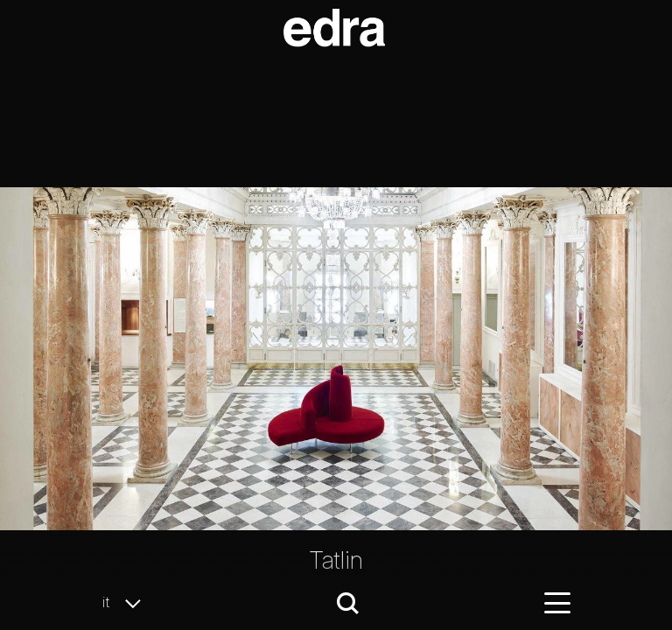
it (126, 603)
